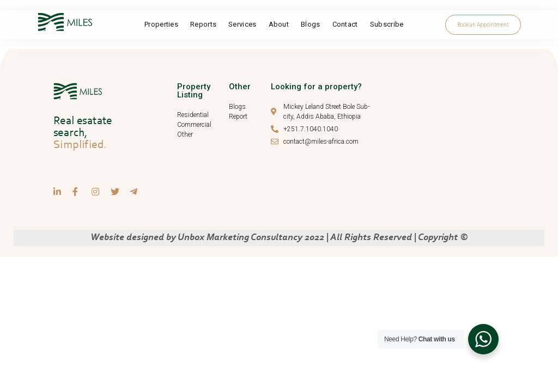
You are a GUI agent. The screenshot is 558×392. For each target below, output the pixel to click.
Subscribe (387, 24)
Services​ (242, 24)
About (279, 24)
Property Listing (194, 91)
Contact (345, 24)
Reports (203, 24)
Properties (161, 24)
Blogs (311, 24)
